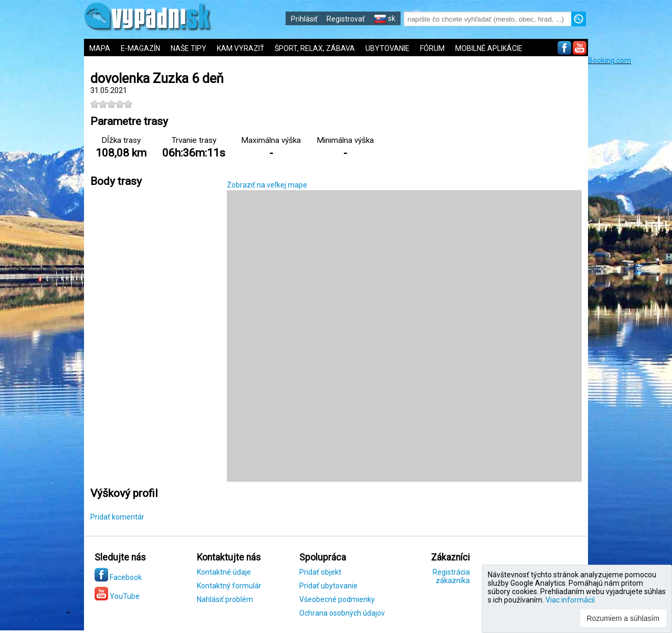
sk (385, 18)
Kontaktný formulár (229, 586)
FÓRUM (432, 48)
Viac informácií (570, 600)
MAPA (100, 48)
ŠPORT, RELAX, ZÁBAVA (315, 48)
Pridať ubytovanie (328, 586)
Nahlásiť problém (225, 599)
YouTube (117, 596)
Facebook (118, 577)
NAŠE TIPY (188, 48)
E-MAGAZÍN (140, 48)
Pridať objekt (320, 572)
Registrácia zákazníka (451, 576)
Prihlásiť (304, 19)
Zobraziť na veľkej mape (267, 185)
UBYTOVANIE (387, 48)
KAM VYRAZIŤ (240, 48)
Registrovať (346, 19)
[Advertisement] (630, 222)
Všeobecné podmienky (337, 599)
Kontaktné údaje (224, 572)
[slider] (111, 104)
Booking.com (610, 60)
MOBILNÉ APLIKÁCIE (489, 48)
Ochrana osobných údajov (342, 613)
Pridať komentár (117, 517)
